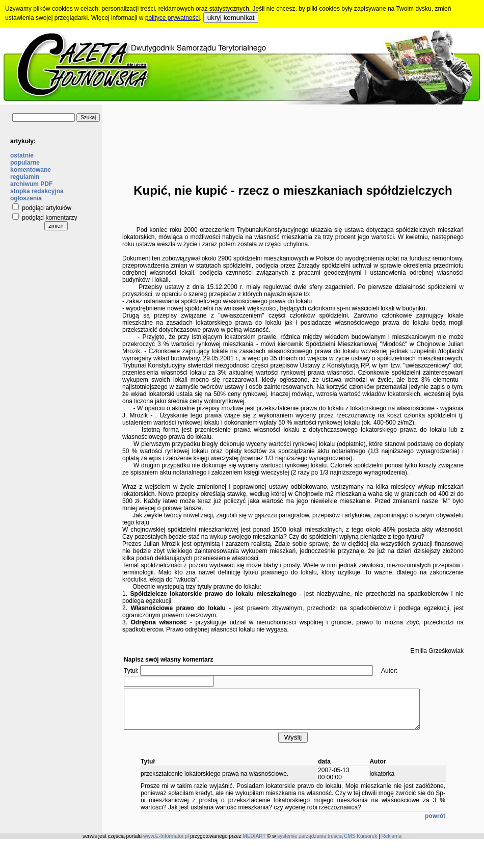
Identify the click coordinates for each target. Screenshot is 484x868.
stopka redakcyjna (37, 191)
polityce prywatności (172, 18)
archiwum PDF (31, 184)
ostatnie (22, 155)
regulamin (25, 177)
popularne (25, 163)
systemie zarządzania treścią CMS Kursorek (327, 844)
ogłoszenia (26, 198)
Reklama (392, 844)
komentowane (31, 170)
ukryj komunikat (231, 18)
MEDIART (254, 844)
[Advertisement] (293, 136)
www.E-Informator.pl (166, 844)
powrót (435, 824)
